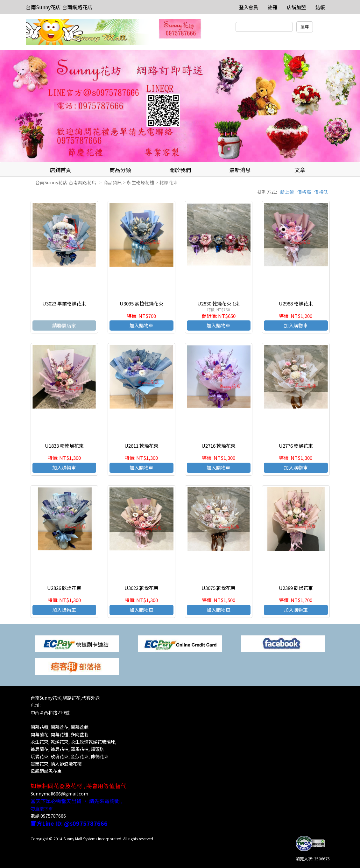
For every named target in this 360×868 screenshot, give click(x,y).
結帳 (320, 7)
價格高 (304, 192)
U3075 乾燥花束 (219, 588)
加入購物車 (141, 325)
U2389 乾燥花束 (296, 588)
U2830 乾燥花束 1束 (219, 303)
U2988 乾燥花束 (296, 303)
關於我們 (180, 170)
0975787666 (53, 816)
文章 (300, 170)
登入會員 (249, 7)
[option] (180, 106)
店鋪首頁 (60, 170)
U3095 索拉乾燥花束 (141, 303)
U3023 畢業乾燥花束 (64, 303)
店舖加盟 (296, 7)
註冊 (272, 7)
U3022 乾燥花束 (141, 588)
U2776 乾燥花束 (296, 446)
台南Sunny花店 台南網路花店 (59, 7)
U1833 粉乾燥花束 (64, 446)
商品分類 (120, 170)
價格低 (321, 192)
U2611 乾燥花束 (141, 446)
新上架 (287, 192)
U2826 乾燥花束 (64, 588)
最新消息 (240, 170)
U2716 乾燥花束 (219, 446)
